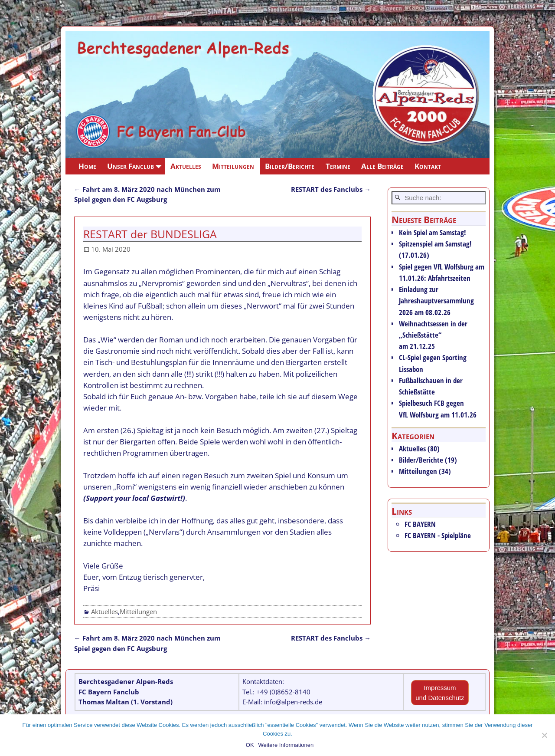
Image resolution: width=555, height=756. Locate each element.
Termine (338, 166)
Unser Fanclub (136, 166)
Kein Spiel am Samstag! (433, 232)
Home (87, 166)
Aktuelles (186, 166)
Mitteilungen (233, 166)
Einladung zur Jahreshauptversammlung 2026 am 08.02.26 (436, 301)
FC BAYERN (420, 524)
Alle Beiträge (382, 166)
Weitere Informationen (286, 745)
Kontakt (428, 166)
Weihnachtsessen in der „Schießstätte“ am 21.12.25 (433, 335)
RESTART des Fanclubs (331, 189)
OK (250, 745)
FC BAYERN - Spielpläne (438, 535)
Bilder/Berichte (290, 166)
